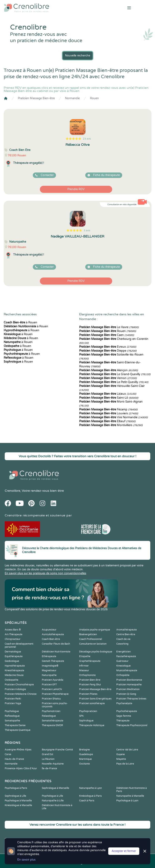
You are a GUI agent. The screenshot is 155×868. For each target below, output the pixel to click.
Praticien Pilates (88, 694)
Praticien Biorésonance (129, 680)
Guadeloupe (86, 754)
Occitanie (84, 764)
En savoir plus (26, 860)
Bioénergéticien (88, 634)
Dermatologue (13, 652)
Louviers (109, 413)
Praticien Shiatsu (51, 699)
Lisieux (108, 394)
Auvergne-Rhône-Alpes (18, 750)
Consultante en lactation (93, 644)
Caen (107, 335)
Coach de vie (123, 639)
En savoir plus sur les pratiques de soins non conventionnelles (45, 573)
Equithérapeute (14, 656)
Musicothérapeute (127, 670)
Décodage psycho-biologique (96, 652)
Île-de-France (49, 768)
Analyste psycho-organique (95, 630)
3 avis (87, 230)
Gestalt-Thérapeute (53, 661)
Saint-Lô (109, 398)
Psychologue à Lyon (127, 801)
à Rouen (20, 322)
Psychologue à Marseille (18, 801)
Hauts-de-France (14, 759)
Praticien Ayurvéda (53, 680)
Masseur (84, 670)
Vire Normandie (113, 417)
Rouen (94, 98)
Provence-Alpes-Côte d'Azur (21, 768)
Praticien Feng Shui (90, 685)
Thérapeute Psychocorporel (132, 725)
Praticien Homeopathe (129, 685)
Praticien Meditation (128, 689)
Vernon (108, 378)
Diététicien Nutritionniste (56, 652)
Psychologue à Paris (16, 788)
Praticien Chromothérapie (19, 685)
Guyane (121, 754)
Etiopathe (85, 656)
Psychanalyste (124, 703)
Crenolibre (12, 491)
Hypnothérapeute (15, 666)
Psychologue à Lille (52, 796)
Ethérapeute (49, 656)
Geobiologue (12, 661)
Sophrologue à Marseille (55, 788)
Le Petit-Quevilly (114, 382)
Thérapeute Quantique (18, 730)
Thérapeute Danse (15, 725)
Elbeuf (107, 421)
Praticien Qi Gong (126, 694)
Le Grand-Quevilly (115, 374)
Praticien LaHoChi (52, 689)
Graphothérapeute (90, 661)
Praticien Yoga (13, 703)
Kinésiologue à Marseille (18, 805)
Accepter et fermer (124, 851)
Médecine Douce (14, 675)
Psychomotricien (51, 711)
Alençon (109, 370)
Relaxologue (49, 716)
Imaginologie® (50, 666)
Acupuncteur (49, 630)
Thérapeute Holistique (92, 725)
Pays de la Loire (125, 764)
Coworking (122, 644)
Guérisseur (122, 661)
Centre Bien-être (126, 634)
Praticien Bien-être (90, 680)
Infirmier (84, 666)
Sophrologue (86, 721)
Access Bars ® (13, 630)
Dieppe (108, 351)
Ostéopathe (11, 680)
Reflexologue (12, 716)
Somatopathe (12, 721)
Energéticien (123, 652)
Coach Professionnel (91, 639)
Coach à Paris (87, 801)
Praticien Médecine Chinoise (21, 694)
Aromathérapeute (127, 630)
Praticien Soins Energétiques (95, 699)
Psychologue (12, 711)
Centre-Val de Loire (127, 750)
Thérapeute (123, 721)
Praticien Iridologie (15, 689)
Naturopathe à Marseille (130, 796)
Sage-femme (124, 716)
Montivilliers (111, 425)
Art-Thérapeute (14, 634)
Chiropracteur (13, 639)
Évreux (108, 347)
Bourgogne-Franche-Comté (57, 750)
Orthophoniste (87, 675)
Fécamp (108, 410)
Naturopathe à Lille (53, 801)
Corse (8, 754)
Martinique (85, 759)
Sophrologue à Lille (15, 796)
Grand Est (48, 754)
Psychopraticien (88, 711)
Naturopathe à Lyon (90, 788)
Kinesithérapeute (14, 670)
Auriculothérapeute (53, 634)
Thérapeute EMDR (52, 725)
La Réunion (48, 759)
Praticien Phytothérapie (55, 694)
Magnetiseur (49, 670)
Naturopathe (49, 675)
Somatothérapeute (53, 721)
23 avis (87, 139)
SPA (81, 716)
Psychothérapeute (127, 711)
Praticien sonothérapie (92, 703)
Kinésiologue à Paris (90, 796)
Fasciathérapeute (126, 656)
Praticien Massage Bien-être (36, 98)
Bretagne (84, 750)
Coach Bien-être (51, 639)
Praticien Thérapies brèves (131, 699)
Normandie (72, 98)
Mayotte (121, 759)
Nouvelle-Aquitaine (53, 764)
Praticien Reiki (13, 699)
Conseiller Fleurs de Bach (56, 644)
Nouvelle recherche (78, 56)
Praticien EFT (49, 685)
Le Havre (109, 327)
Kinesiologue (123, 666)
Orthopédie (123, 675)
